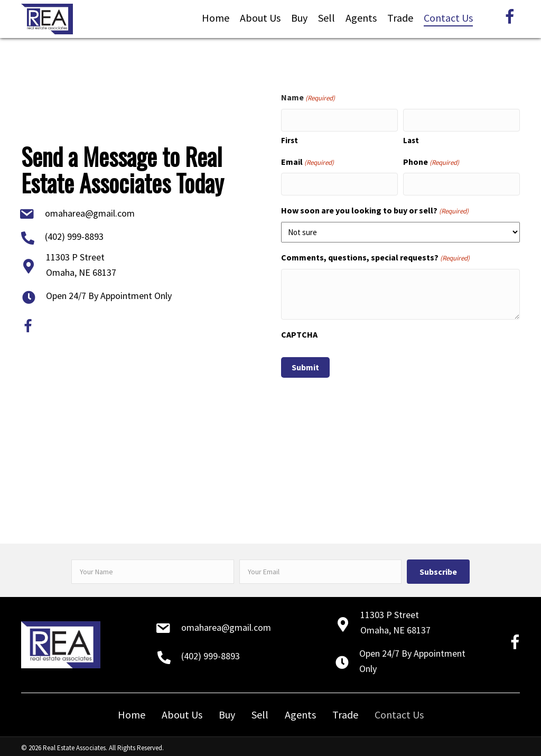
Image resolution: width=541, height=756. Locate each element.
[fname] (153, 568)
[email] (321, 568)
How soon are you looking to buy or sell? (375, 207)
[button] (438, 568)
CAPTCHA (299, 331)
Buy (227, 711)
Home (132, 711)
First (290, 138)
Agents (300, 711)
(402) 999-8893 (74, 235)
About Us (182, 711)
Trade (345, 711)
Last (411, 138)
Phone (431, 160)
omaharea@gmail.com (90, 212)
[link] (216, 18)
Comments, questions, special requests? (375, 254)
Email (307, 160)
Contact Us (399, 711)
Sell (260, 711)
